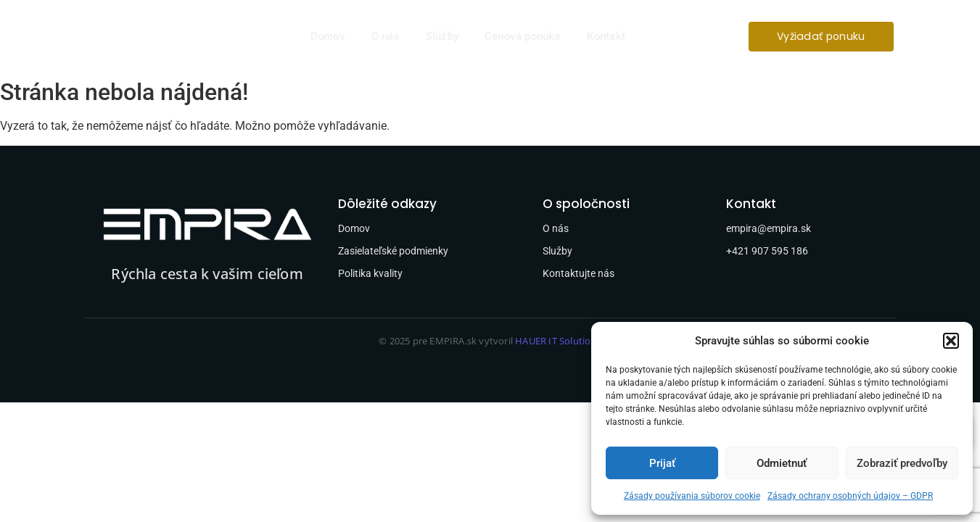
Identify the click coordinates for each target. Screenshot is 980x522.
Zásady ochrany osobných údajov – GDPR (850, 496)
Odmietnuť (782, 463)
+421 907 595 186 (767, 251)
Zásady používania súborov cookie (692, 496)
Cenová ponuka (523, 36)
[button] (951, 341)
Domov (328, 36)
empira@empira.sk (769, 228)
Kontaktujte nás (578, 273)
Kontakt (606, 36)
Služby (442, 36)
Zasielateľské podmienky (393, 251)
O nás (386, 36)
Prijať (662, 463)
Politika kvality (370, 273)
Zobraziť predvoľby (902, 463)
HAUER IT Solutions (558, 341)
